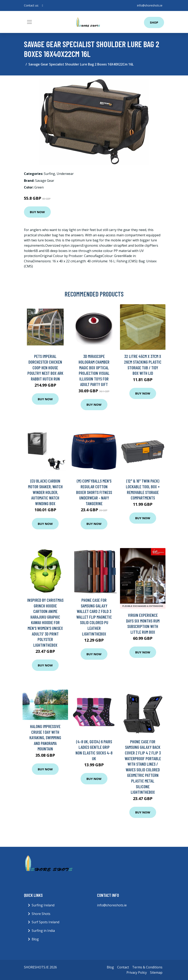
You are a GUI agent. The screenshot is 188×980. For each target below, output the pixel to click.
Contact (123, 967)
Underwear (65, 174)
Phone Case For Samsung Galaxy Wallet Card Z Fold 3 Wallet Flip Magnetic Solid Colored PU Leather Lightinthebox (94, 617)
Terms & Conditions (147, 967)
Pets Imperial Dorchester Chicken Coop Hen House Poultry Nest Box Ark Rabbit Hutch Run (45, 367)
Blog (35, 939)
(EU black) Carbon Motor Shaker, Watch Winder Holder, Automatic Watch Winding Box (45, 492)
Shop (154, 22)
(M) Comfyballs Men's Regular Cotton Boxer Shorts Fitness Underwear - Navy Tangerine (94, 492)
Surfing (49, 174)
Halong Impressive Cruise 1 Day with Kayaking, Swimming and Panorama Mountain (45, 737)
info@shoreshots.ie (150, 5)
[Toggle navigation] (29, 22)
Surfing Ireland (43, 905)
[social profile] (43, 5)
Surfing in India (43, 931)
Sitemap (156, 972)
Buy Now (37, 212)
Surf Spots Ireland (45, 922)
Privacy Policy (137, 972)
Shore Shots (41, 914)
